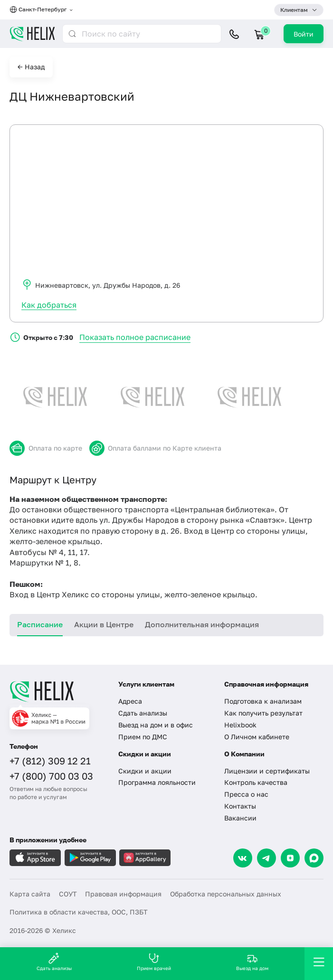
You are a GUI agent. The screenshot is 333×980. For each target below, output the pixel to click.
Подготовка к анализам (263, 701)
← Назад (31, 67)
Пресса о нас (246, 794)
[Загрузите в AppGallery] (145, 858)
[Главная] (58, 691)
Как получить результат (263, 713)
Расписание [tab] (40, 624)
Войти (304, 34)
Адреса (130, 701)
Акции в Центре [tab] (104, 624)
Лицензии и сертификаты (267, 771)
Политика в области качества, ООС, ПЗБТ (79, 912)
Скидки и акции (145, 771)
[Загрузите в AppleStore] (35, 858)
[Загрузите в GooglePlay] (90, 858)
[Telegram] (266, 858)
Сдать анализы (143, 713)
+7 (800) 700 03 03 (51, 776)
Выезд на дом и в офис (156, 725)
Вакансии (240, 818)
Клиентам (294, 10)
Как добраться (49, 305)
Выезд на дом (252, 962)
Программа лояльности (157, 782)
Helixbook (240, 725)
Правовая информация (123, 894)
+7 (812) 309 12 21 (50, 761)
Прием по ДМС (143, 737)
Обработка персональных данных (226, 894)
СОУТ (68, 894)
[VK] (243, 858)
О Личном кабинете (257, 737)
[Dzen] (290, 858)
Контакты (240, 806)
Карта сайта (30, 894)
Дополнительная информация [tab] (202, 624)
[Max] (314, 858)
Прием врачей (154, 962)
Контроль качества (256, 782)
